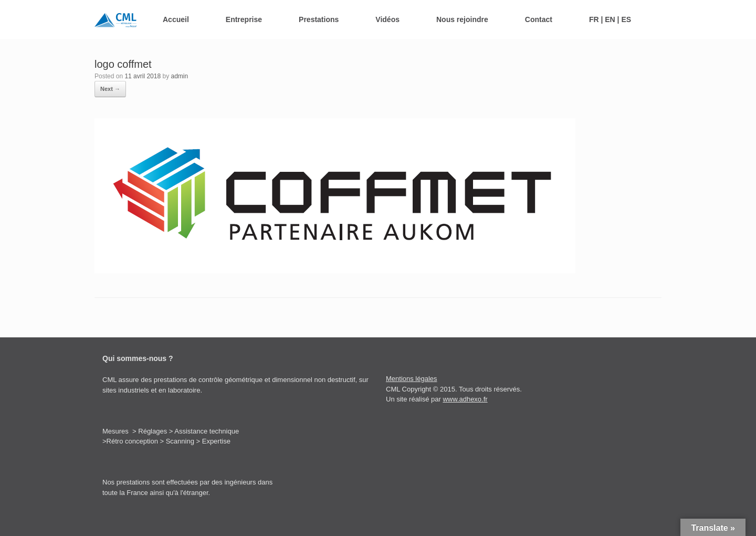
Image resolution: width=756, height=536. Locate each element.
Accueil (176, 19)
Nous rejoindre (462, 19)
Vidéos (387, 19)
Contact (539, 19)
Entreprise (244, 19)
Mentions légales (412, 379)
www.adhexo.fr (465, 399)
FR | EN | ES (610, 19)
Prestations (319, 19)
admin (179, 76)
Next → (110, 89)
